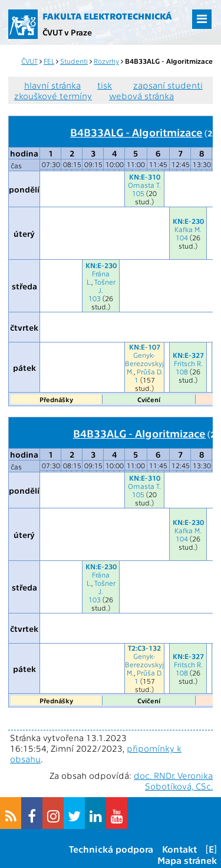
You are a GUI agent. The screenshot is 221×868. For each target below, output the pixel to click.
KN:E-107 (145, 347)
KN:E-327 (188, 355)
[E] (211, 849)
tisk (105, 85)
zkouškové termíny (53, 96)
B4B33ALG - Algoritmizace (136, 132)
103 (95, 298)
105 (138, 193)
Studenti (74, 61)
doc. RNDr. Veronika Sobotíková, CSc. (173, 781)
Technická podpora (111, 849)
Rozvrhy (106, 61)
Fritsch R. (188, 363)
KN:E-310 (145, 177)
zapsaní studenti (168, 85)
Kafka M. (188, 229)
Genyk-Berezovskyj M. (144, 363)
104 (182, 237)
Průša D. (150, 371)
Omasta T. (144, 185)
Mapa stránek (187, 860)
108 (182, 371)
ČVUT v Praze (67, 32)
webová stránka (141, 96)
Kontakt (179, 849)
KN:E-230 (188, 221)
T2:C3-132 (144, 648)
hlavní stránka (52, 85)
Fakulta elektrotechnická (107, 16)
